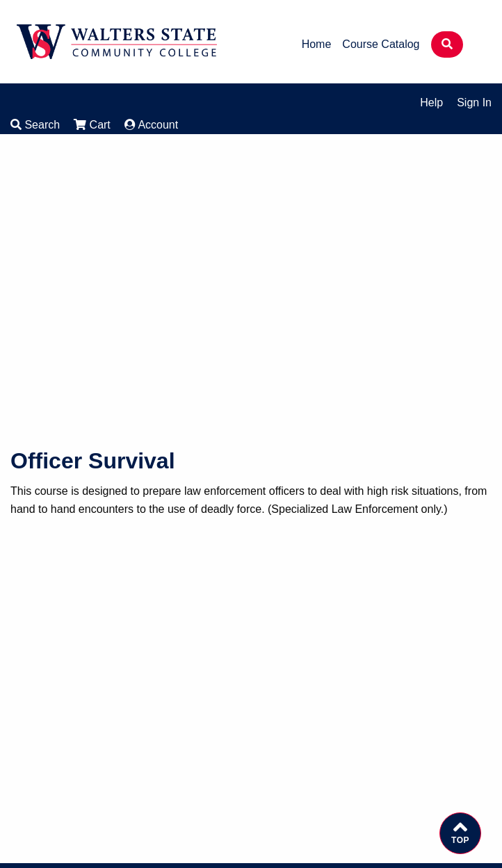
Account (151, 125)
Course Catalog (381, 44)
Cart (92, 125)
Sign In (474, 103)
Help (431, 103)
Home (317, 44)
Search (35, 125)
